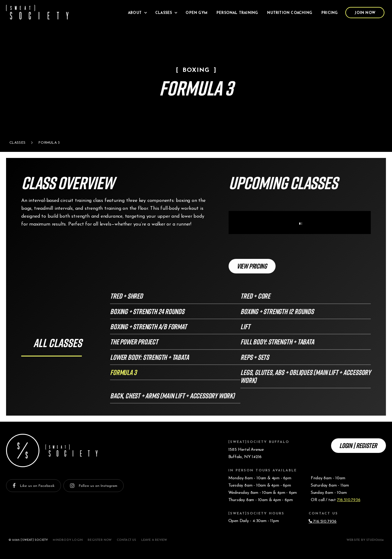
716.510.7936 (349, 500)
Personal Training (237, 13)
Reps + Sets (255, 357)
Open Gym (196, 13)
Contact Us (127, 540)
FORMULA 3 (123, 372)
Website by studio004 (365, 540)
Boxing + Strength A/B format (148, 326)
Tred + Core (255, 296)
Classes (17, 143)
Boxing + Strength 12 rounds (277, 311)
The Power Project (134, 341)
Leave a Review (154, 540)
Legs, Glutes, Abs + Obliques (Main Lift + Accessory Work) (306, 376)
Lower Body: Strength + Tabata (149, 357)
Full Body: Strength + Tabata (277, 341)
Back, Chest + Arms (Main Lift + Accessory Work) (172, 395)
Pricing (330, 13)
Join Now (365, 13)
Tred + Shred (126, 296)
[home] (37, 12)
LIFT (245, 326)
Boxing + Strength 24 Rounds (147, 311)
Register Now (100, 540)
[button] (137, 13)
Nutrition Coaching (290, 13)
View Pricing (252, 266)
